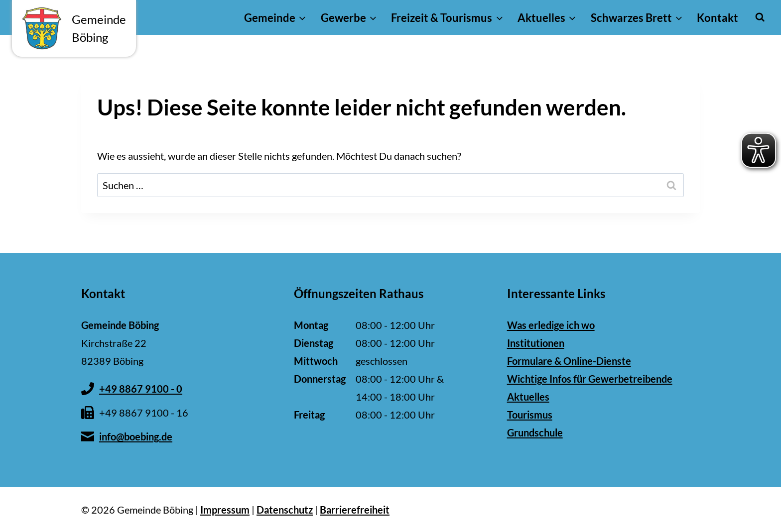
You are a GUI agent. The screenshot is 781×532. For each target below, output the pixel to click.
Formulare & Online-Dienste (569, 361)
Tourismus (530, 415)
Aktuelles (528, 397)
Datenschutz (285, 510)
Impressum (225, 510)
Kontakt (717, 18)
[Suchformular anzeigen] (760, 17)
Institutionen (536, 343)
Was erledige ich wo (551, 325)
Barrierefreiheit (355, 510)
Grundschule (535, 432)
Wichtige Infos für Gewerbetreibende (590, 379)
